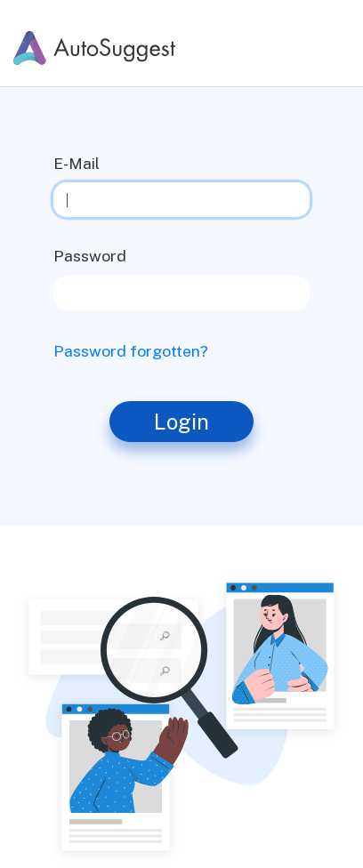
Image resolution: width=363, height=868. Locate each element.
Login (181, 422)
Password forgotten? (131, 351)
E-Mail (77, 163)
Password (90, 256)
